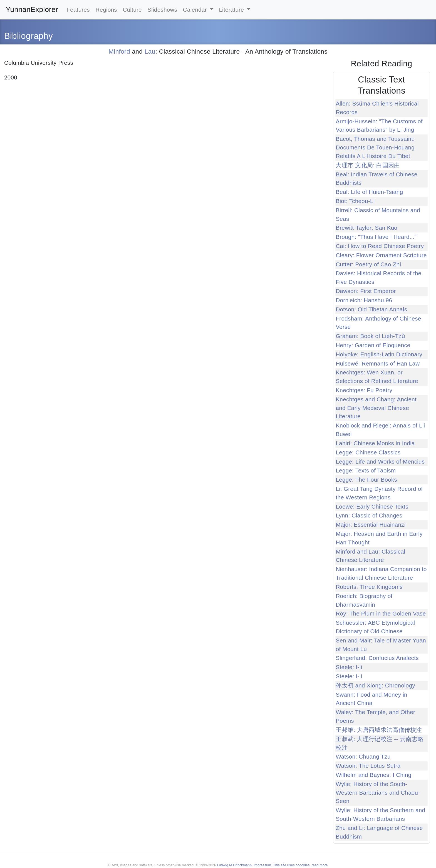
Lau (150, 52)
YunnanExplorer (32, 9)
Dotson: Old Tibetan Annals (371, 309)
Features (78, 10)
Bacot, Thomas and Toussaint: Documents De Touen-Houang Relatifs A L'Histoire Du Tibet (375, 147)
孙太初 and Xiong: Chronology (375, 685)
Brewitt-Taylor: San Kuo (366, 228)
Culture (132, 10)
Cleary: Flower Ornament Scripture (381, 255)
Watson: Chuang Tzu (363, 756)
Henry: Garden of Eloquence (373, 345)
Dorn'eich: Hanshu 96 (364, 300)
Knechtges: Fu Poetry (364, 390)
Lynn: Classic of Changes (369, 515)
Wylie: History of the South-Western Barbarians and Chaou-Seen (378, 793)
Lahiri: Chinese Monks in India (375, 443)
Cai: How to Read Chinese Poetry (380, 246)
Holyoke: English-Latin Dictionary (379, 354)
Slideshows (162, 10)
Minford (119, 52)
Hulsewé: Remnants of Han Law (378, 363)
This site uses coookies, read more (300, 865)
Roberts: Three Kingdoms (369, 587)
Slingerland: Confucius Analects (377, 658)
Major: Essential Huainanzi (371, 525)
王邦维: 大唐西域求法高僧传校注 (379, 730)
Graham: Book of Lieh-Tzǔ (370, 336)
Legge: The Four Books (366, 480)
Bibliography (29, 36)
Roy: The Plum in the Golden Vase (381, 613)
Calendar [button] (196, 10)
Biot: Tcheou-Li (355, 201)
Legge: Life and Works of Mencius (380, 461)
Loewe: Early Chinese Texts (372, 506)
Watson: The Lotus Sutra (368, 766)
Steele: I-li (349, 667)
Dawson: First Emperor (366, 291)
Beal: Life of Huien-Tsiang (369, 192)
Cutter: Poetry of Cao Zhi (368, 264)
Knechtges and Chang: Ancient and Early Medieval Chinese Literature (376, 408)
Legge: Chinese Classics (368, 452)
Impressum (262, 865)
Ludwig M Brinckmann (235, 865)
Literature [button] (232, 10)
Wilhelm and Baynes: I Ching (373, 775)
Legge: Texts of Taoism (366, 470)
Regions (106, 10)
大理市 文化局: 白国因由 (368, 165)
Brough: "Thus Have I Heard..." (376, 237)
